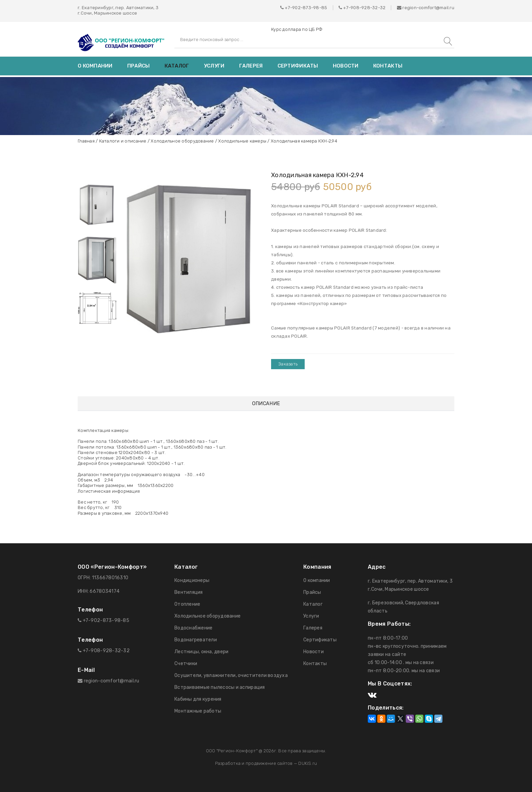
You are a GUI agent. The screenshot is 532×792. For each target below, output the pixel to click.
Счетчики (186, 664)
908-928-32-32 (368, 8)
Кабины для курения (198, 699)
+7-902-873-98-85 (306, 8)
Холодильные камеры (242, 141)
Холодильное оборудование (182, 141)
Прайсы (139, 66)
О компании (95, 66)
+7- (347, 8)
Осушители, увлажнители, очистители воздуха (231, 675)
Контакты (388, 66)
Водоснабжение (193, 628)
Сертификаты (298, 66)
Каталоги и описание (123, 141)
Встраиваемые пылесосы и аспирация (220, 687)
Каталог (177, 66)
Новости (346, 66)
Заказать (288, 364)
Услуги (214, 66)
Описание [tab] (266, 404)
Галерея (251, 66)
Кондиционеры (192, 580)
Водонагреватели (196, 640)
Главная (86, 141)
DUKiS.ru (308, 763)
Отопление (187, 604)
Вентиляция (189, 592)
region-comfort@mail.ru (426, 8)
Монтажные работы (198, 711)
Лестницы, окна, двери (201, 652)
